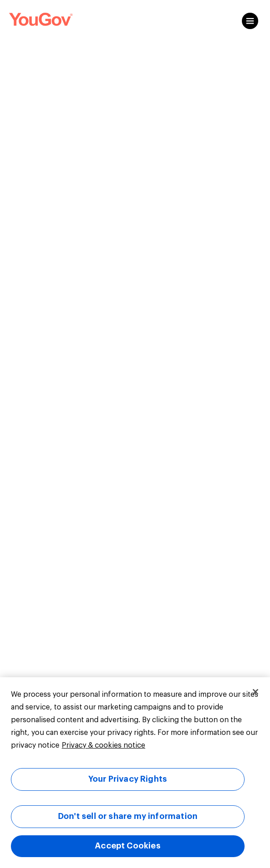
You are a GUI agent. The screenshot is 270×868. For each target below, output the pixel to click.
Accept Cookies (128, 846)
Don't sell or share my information (128, 816)
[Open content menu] (250, 21)
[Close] (255, 692)
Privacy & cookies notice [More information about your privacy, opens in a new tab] (103, 745)
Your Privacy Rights (128, 779)
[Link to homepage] (41, 21)
